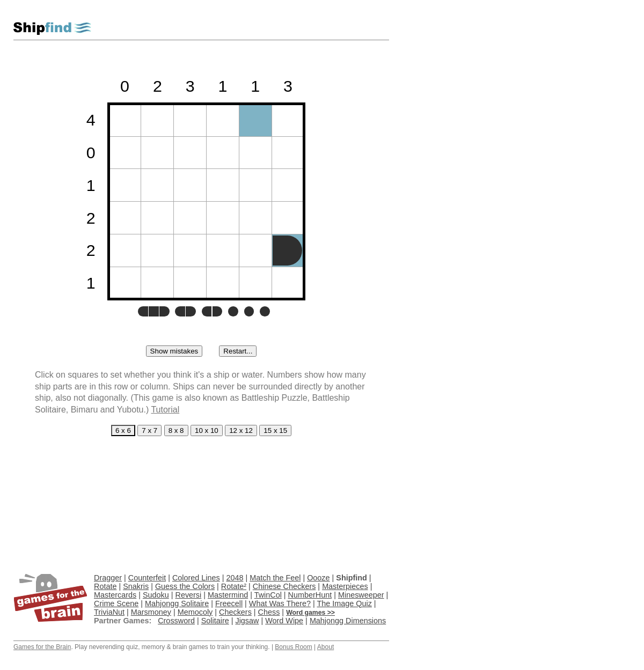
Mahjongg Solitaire (177, 603)
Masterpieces (345, 586)
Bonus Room (293, 647)
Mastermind (228, 595)
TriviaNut (109, 612)
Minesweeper (361, 595)
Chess (269, 612)
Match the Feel (275, 578)
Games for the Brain (42, 647)
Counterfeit (147, 578)
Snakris (136, 586)
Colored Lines (196, 578)
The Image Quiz (344, 603)
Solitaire (215, 621)
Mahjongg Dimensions (348, 621)
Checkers (235, 612)
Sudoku (156, 595)
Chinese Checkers (284, 586)
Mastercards (115, 595)
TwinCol (268, 595)
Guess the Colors (185, 586)
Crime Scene (116, 603)
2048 (235, 578)
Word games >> (310, 613)
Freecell (229, 603)
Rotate (105, 586)
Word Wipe (284, 621)
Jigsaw (247, 621)
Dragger (108, 578)
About (325, 647)
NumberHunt (310, 595)
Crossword (176, 621)
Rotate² (234, 586)
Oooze (318, 578)
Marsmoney (151, 612)
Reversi (188, 595)
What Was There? (280, 603)
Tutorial (165, 410)
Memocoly (195, 612)
